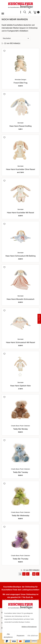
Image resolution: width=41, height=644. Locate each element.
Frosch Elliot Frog (20, 83)
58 (34, 574)
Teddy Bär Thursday (20, 559)
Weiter (38, 574)
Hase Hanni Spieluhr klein (20, 386)
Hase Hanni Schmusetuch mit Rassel (20, 342)
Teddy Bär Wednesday (20, 516)
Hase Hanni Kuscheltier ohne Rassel (20, 169)
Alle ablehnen (33, 636)
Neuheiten (16, 38)
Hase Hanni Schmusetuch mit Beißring (20, 256)
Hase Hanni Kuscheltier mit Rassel (20, 213)
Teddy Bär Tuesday (20, 472)
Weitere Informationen (29, 627)
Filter (39, 319)
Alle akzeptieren (8, 636)
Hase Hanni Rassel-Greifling (21, 126)
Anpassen (20, 636)
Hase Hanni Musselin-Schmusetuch (20, 299)
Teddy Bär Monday (20, 429)
